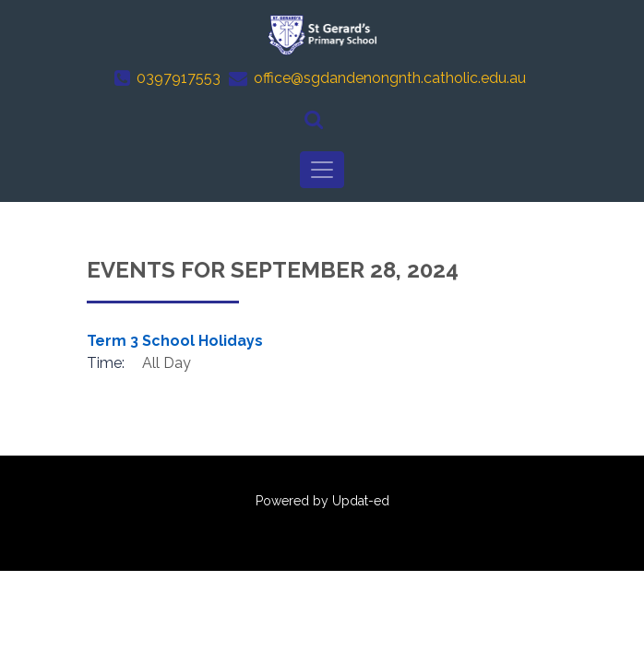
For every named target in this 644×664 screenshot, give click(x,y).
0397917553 (179, 78)
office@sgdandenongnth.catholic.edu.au (390, 78)
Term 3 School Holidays (175, 341)
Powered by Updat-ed (322, 501)
